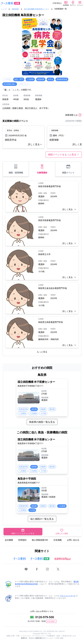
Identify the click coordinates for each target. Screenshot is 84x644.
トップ (4, 9)
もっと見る (42, 352)
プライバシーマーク (68, 596)
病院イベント (68, 169)
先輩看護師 (42, 169)
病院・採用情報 (16, 169)
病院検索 (15, 9)
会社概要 (9, 540)
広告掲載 (58, 540)
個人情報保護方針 (40, 540)
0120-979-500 (45, 617)
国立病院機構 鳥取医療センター (37, 9)
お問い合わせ (73, 540)
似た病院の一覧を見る (42, 519)
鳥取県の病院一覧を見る (42, 422)
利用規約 (22, 540)
